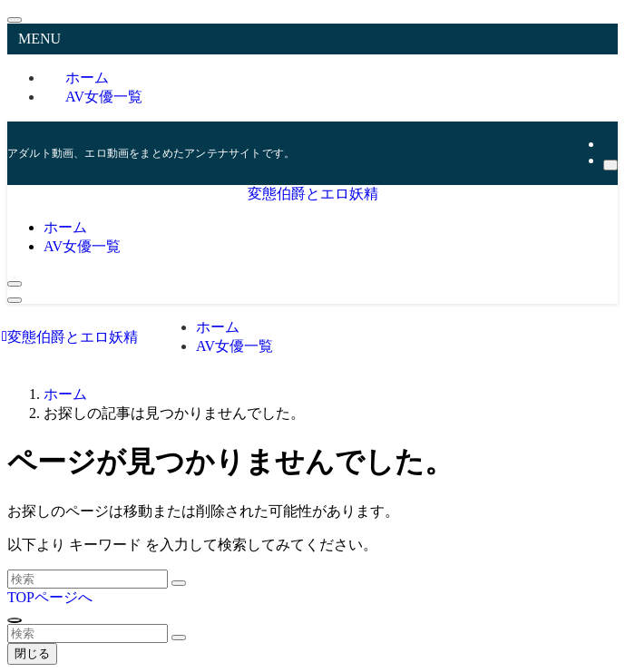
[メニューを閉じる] (15, 20)
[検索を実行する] (179, 583)
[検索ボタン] (15, 284)
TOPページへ (50, 597)
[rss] (609, 144)
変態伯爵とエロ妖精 (313, 194)
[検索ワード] (88, 579)
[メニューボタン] (15, 300)
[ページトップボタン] (15, 620)
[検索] (610, 165)
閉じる (32, 653)
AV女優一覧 (104, 97)
